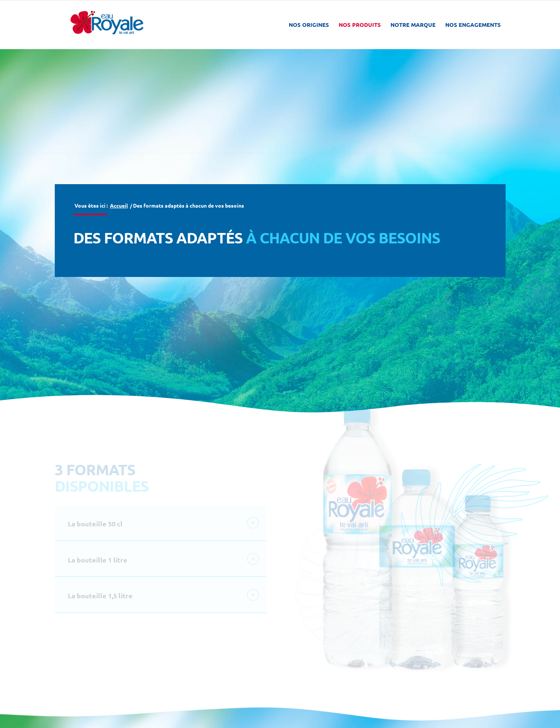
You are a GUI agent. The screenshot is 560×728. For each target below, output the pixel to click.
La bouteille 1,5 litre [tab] (164, 595)
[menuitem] (309, 25)
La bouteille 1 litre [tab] (164, 559)
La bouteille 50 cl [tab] (164, 523)
